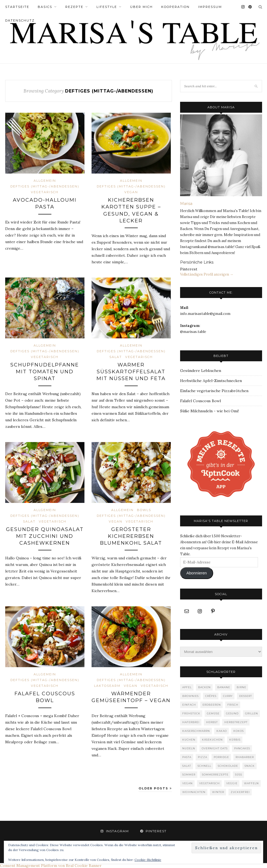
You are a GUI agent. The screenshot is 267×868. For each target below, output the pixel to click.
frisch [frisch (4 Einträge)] (233, 705)
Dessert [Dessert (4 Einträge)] (246, 696)
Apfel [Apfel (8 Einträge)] (187, 687)
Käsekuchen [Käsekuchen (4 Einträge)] (212, 740)
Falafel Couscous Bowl (200, 401)
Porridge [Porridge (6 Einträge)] (221, 757)
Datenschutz (20, 20)
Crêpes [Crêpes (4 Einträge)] (211, 696)
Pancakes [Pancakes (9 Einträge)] (242, 748)
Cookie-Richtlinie (148, 860)
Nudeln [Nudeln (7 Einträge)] (189, 748)
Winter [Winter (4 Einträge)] (218, 792)
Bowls (144, 510)
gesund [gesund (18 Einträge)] (232, 713)
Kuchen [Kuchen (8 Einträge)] (189, 740)
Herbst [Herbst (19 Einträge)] (212, 722)
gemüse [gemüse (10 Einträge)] (213, 713)
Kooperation (175, 7)
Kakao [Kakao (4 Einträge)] (222, 731)
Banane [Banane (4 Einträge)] (224, 687)
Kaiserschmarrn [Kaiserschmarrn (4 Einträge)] (196, 731)
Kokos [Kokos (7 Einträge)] (239, 731)
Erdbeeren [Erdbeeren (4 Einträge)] (212, 705)
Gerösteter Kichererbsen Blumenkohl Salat (131, 536)
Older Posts (155, 788)
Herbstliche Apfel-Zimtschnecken (211, 381)
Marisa (186, 204)
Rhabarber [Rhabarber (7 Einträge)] (245, 757)
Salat (116, 357)
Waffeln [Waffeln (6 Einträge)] (251, 783)
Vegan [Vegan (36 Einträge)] (187, 783)
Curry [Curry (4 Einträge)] (228, 696)
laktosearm (107, 686)
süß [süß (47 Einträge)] (239, 775)
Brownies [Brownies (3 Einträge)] (190, 696)
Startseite (17, 7)
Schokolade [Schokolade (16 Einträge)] (228, 766)
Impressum (210, 7)
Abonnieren (197, 573)
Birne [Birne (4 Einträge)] (241, 687)
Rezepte (74, 7)
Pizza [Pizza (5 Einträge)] (203, 757)
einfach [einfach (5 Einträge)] (189, 705)
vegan (131, 192)
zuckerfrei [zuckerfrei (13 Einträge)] (240, 792)
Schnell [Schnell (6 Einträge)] (204, 766)
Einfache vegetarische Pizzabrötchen (214, 391)
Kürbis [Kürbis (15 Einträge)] (235, 740)
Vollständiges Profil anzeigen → (207, 274)
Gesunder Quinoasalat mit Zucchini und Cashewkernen (45, 536)
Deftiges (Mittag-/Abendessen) (45, 186)
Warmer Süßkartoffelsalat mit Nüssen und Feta (131, 372)
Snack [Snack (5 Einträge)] (250, 766)
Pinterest (189, 269)
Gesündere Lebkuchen (201, 371)
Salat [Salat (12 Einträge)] (187, 766)
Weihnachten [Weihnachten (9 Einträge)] (194, 792)
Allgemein (45, 181)
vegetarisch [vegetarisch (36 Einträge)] (209, 783)
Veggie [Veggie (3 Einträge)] (232, 783)
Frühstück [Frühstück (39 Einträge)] (191, 713)
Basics (45, 7)
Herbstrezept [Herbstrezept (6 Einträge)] (236, 722)
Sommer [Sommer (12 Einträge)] (189, 775)
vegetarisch (45, 192)
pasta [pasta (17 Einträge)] (187, 757)
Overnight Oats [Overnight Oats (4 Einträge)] (215, 748)
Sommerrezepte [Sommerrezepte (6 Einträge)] (215, 775)
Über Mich (141, 7)
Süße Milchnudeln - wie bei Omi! (209, 411)
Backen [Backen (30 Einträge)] (204, 687)
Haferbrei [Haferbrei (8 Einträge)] (191, 722)
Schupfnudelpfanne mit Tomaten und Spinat (45, 372)
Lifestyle (107, 7)
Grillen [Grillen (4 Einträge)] (252, 713)
